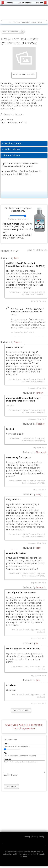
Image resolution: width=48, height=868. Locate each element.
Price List (26, 22)
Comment (8, 759)
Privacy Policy (38, 839)
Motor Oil (10, 3)
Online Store (15, 22)
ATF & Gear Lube (25, 3)
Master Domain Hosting (15, 854)
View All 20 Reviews (21, 710)
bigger (15, 777)
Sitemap (27, 839)
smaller (7, 777)
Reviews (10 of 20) (13, 250)
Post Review (11, 789)
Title (5, 753)
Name (6, 744)
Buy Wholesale (37, 22)
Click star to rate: (10, 739)
